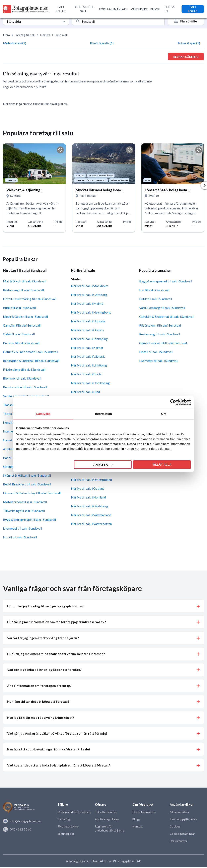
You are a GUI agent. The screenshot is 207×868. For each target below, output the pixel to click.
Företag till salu (25, 35)
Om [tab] (164, 414)
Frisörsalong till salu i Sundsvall (24, 370)
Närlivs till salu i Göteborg (89, 295)
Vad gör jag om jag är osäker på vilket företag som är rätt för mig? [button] (57, 734)
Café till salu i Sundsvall (19, 335)
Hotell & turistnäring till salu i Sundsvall (30, 300)
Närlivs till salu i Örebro (87, 330)
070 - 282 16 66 (17, 830)
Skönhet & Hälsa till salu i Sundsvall (27, 476)
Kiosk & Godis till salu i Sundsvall (25, 317)
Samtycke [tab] (43, 414)
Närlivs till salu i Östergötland (91, 480)
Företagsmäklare (68, 827)
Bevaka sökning (186, 57)
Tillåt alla (162, 464)
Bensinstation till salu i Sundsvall (25, 388)
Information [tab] (103, 414)
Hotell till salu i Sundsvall (20, 538)
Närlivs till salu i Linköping (89, 366)
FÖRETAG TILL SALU (84, 9)
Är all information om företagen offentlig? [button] (39, 686)
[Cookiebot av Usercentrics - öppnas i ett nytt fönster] (173, 402)
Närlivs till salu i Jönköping (89, 339)
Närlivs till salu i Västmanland (91, 516)
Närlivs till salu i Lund (85, 392)
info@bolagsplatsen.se (22, 822)
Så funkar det (66, 834)
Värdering (64, 820)
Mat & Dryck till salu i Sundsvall (25, 282)
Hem (6, 35)
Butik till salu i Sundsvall (19, 308)
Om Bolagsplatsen (144, 813)
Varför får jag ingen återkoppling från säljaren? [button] (43, 638)
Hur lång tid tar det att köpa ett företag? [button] (38, 702)
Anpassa (103, 464)
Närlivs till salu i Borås (86, 375)
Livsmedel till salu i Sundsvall (22, 529)
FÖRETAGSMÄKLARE (113, 9)
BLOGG (155, 9)
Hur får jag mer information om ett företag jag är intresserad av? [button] (57, 623)
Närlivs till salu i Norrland (88, 498)
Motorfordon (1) (15, 43)
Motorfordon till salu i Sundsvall (25, 503)
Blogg (136, 820)
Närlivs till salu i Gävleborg (90, 507)
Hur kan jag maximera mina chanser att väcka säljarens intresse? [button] (56, 654)
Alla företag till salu (107, 820)
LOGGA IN (170, 9)
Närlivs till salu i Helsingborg (91, 313)
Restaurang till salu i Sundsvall (23, 291)
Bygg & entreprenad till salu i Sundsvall (29, 520)
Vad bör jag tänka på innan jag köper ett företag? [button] (44, 670)
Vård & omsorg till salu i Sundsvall (162, 308)
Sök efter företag (106, 813)
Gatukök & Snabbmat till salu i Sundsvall (30, 353)
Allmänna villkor (179, 813)
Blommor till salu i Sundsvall (22, 379)
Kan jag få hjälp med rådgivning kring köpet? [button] (41, 718)
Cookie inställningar (182, 834)
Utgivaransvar (178, 842)
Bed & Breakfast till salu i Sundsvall (27, 485)
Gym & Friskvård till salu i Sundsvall (163, 344)
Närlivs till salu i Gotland (88, 489)
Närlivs (45, 35)
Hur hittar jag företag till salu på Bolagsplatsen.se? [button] (46, 607)
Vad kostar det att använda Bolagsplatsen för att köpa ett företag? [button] (59, 766)
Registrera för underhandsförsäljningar (110, 829)
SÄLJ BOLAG (61, 9)
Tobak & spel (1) (189, 43)
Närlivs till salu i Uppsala (88, 322)
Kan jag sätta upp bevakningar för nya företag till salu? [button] (49, 750)
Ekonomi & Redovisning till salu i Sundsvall (32, 494)
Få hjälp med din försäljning (74, 813)
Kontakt (138, 827)
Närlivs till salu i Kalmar (87, 348)
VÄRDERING (139, 9)
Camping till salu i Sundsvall (22, 326)
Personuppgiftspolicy (183, 820)
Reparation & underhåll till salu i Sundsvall (31, 361)
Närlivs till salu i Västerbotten (91, 524)
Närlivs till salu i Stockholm (90, 286)
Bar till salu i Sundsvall (154, 291)
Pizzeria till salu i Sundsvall (21, 344)
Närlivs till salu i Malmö (87, 304)
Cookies (175, 827)
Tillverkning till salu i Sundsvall (24, 511)
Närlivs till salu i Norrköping (90, 383)
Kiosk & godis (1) (102, 43)
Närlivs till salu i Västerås (88, 357)
